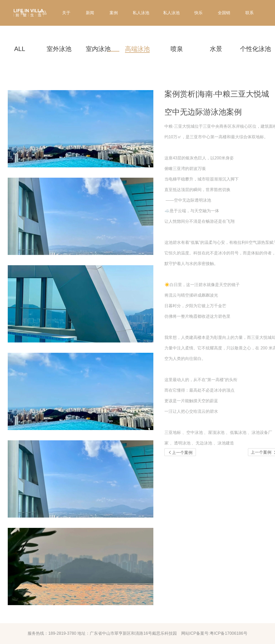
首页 (22, 26)
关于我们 (66, 26)
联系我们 (249, 26)
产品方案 (43, 26)
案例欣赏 (114, 26)
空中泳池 (195, 432)
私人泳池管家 (141, 26)
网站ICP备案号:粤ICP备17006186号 (214, 633)
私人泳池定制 (171, 26)
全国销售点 (224, 26)
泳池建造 (226, 443)
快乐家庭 (198, 26)
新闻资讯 (90, 26)
